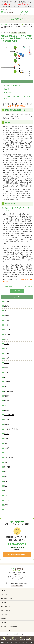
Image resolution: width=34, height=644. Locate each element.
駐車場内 (7, 448)
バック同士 (7, 500)
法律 (5, 476)
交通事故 (7, 306)
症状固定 (7, 320)
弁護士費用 (4, 614)
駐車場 (6, 505)
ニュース (7, 377)
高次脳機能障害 (9, 391)
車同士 (6, 443)
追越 (5, 462)
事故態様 (7, 89)
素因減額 (7, 396)
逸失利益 (7, 353)
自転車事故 (7, 334)
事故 (5, 486)
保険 (5, 311)
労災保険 (7, 434)
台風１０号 (7, 330)
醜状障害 (7, 358)
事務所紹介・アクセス (7, 598)
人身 (5, 495)
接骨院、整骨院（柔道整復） (12, 429)
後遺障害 (7, 301)
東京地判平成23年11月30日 (12, 85)
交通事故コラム (5, 622)
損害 (5, 510)
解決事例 (3, 618)
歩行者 (6, 439)
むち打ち (7, 401)
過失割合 (14, 33)
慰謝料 (6, 368)
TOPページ (4, 590)
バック (6, 453)
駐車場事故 (22, 33)
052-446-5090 (18, 544)
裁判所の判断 (8, 93)
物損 (5, 349)
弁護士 (6, 472)
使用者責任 (7, 382)
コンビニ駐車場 (9, 458)
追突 (5, 405)
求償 (5, 387)
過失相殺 (7, 344)
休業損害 (7, 420)
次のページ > (29, 287)
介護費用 (7, 410)
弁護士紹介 (4, 594)
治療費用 (7, 424)
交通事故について (6, 602)
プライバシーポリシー (7, 630)
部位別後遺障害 (5, 606)
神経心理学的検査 (9, 415)
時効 (5, 481)
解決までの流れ (5, 610)
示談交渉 (7, 316)
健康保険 (7, 339)
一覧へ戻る (17, 291)
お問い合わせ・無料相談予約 (17, 106)
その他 (6, 325)
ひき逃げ (7, 372)
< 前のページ (7, 287)
